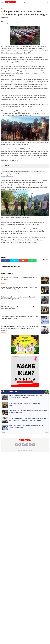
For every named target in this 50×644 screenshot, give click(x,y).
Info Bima (30, 450)
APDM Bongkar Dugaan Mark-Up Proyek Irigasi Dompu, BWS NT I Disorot (20, 278)
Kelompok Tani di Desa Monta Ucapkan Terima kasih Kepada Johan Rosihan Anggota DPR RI (25, 14)
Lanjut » (45, 433)
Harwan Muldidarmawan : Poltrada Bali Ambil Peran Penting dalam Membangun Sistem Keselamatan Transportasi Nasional (20, 328)
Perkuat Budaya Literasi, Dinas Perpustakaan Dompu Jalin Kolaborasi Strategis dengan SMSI (19, 298)
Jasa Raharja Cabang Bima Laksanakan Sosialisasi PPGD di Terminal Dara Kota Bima (20, 318)
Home (3, 8)
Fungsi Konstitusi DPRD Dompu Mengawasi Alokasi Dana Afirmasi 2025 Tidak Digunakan (19, 288)
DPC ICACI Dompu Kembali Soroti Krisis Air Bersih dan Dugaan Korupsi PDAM (18, 308)
